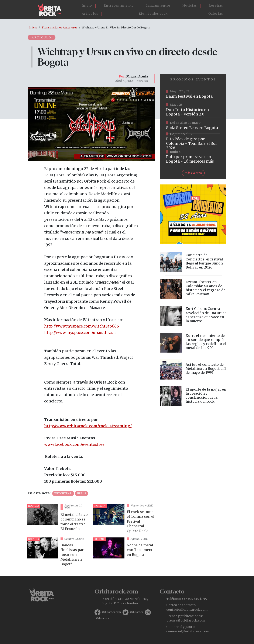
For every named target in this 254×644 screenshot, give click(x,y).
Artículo (42, 37)
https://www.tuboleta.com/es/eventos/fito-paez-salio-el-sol (193, 141)
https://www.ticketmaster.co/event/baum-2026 (193, 94)
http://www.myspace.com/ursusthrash (80, 333)
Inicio (87, 6)
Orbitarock (137, 612)
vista (58, 519)
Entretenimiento (119, 6)
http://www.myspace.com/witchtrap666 (82, 326)
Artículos (90, 14)
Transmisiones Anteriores (59, 27)
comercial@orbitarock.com (188, 631)
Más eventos (193, 173)
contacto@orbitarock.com (187, 610)
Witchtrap (63, 494)
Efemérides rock (153, 14)
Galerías (216, 14)
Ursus (82, 494)
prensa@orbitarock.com (186, 620)
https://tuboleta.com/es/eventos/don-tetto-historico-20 (193, 110)
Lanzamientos (158, 6)
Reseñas (216, 6)
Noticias (190, 6)
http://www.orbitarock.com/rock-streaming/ (88, 426)
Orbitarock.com (111, 612)
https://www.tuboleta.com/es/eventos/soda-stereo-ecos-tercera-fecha (193, 126)
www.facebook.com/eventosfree (74, 444)
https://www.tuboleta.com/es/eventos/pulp (193, 157)
